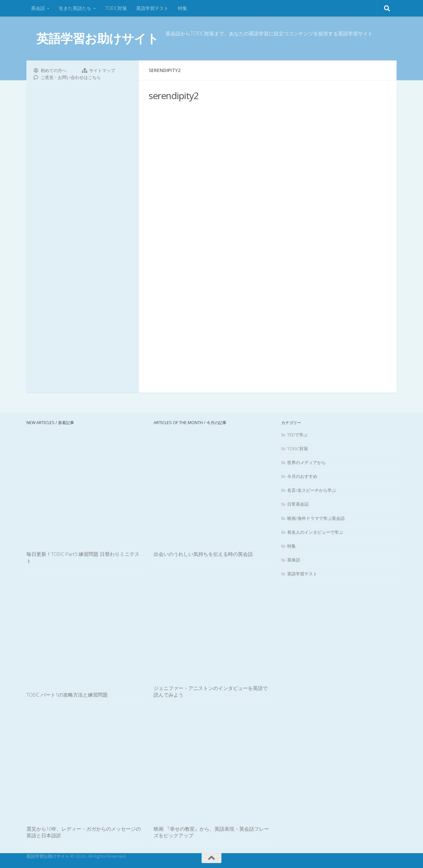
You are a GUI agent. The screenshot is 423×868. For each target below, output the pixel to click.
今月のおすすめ (302, 476)
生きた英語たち (75, 8)
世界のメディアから (307, 462)
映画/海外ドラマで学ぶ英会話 (316, 518)
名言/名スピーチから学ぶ (312, 490)
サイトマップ (102, 70)
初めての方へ (54, 70)
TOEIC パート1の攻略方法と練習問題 (67, 695)
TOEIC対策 (116, 8)
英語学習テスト (152, 8)
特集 (182, 8)
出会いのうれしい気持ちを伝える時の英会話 (203, 554)
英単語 (294, 560)
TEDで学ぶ (297, 435)
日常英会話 (298, 504)
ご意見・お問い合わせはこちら (71, 77)
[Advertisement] (268, 235)
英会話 (38, 8)
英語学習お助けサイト (97, 38)
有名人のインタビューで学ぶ (315, 532)
